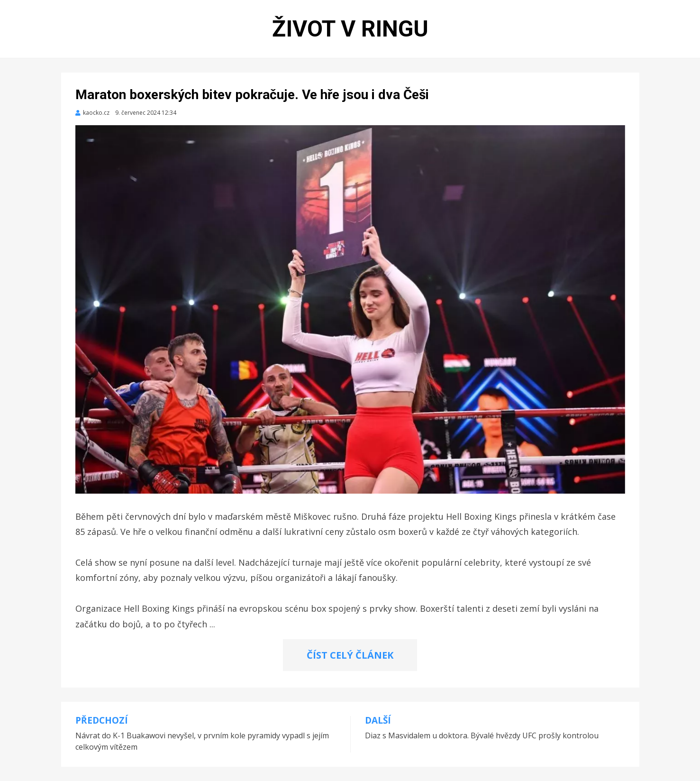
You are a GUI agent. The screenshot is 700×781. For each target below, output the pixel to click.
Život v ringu (350, 29)
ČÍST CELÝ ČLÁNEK (350, 655)
